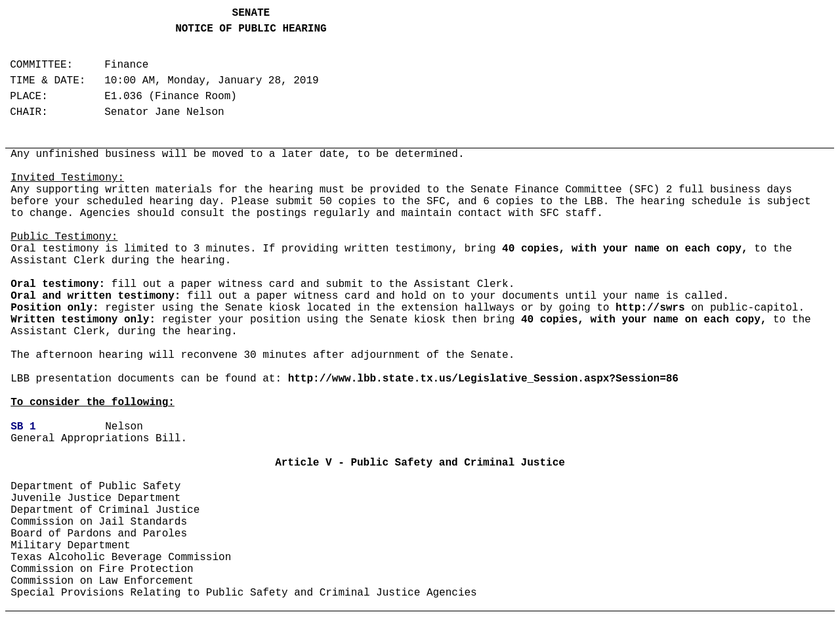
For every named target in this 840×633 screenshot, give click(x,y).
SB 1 (23, 427)
